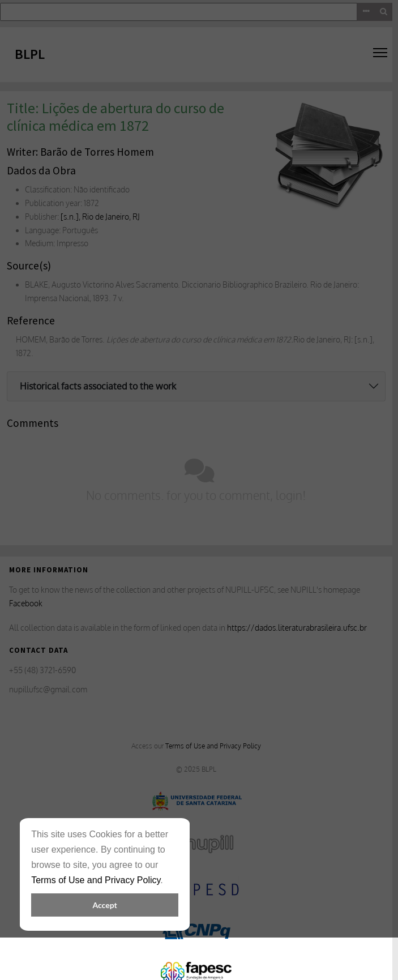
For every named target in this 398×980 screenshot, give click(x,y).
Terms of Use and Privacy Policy (96, 880)
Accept (104, 905)
